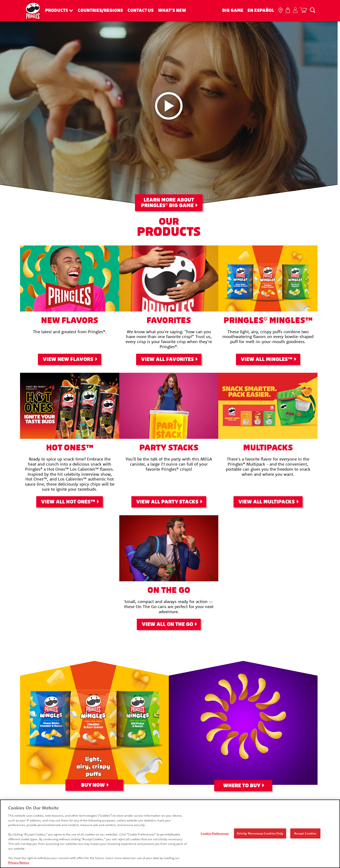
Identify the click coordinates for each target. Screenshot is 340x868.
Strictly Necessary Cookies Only (260, 833)
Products (57, 10)
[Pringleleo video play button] (169, 106)
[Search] (312, 10)
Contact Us (141, 10)
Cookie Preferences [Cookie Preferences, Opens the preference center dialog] (215, 833)
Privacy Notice (19, 862)
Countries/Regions (100, 10)
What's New (172, 10)
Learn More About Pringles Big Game (168, 203)
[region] (170, 834)
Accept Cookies (305, 833)
